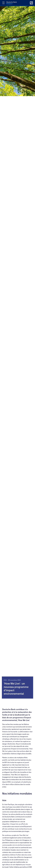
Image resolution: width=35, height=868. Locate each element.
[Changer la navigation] (3, 3)
